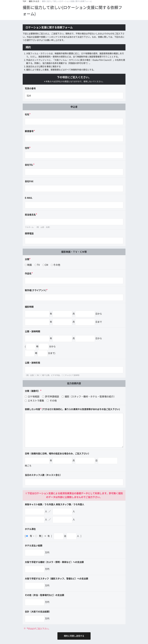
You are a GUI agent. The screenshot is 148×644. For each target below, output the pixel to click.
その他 (57, 265)
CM (46, 265)
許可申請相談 (51, 397)
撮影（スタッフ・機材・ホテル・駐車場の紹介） (89, 397)
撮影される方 (34, 1)
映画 (30, 265)
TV (38, 265)
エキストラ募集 (34, 401)
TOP (24, 1)
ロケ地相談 (32, 397)
